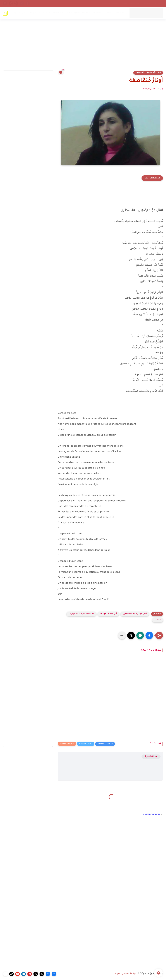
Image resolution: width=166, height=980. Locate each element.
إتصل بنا (158, 3)
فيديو (17, 13)
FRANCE (86, 13)
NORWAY (98, 13)
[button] (149, 635)
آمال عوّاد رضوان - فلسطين (148, 73)
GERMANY (58, 13)
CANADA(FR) (73, 13)
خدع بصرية (44, 13)
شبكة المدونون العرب (126, 974)
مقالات (158, 620)
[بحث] (5, 13)
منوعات (32, 13)
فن (24, 13)
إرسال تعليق (151, 757)
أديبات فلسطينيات (108, 614)
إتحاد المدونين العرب (131, 3)
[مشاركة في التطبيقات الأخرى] (122, 635)
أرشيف (147, 3)
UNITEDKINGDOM (115, 13)
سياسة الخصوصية (110, 3)
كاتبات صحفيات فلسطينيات (81, 614)
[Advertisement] (83, 47)
